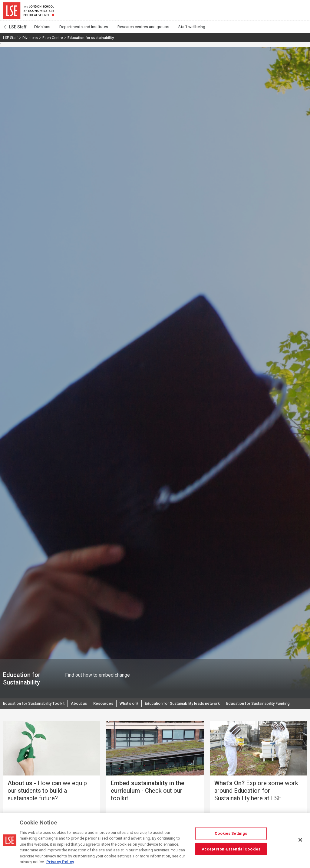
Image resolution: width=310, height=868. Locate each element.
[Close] (300, 840)
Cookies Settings (231, 833)
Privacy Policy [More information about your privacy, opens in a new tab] (60, 862)
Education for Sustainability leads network (199, 708)
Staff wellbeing (174, 31)
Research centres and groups (131, 31)
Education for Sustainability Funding (39, 720)
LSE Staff (18, 31)
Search (266, 12)
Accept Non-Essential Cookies (231, 849)
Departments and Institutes (77, 31)
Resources (113, 708)
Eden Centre (53, 41)
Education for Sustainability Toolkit (37, 708)
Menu (299, 12)
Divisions (40, 31)
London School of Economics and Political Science (29, 12)
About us (87, 708)
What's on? (140, 708)
